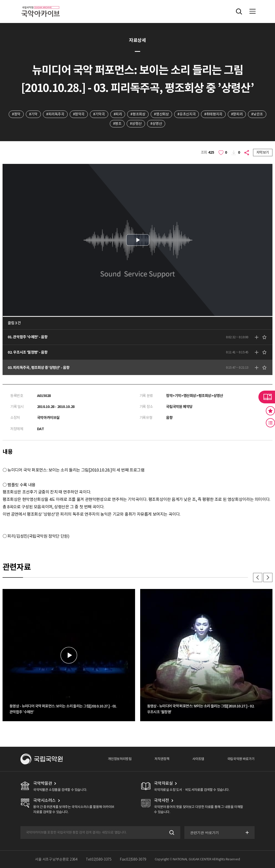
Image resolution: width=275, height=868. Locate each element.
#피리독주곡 (55, 114)
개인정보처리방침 (120, 759)
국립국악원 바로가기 (241, 759)
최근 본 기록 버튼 (270, 423)
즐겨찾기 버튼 (270, 411)
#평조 (117, 124)
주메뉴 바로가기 (0, 0)
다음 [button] (268, 577)
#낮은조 (257, 114)
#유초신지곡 (187, 114)
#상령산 (136, 124)
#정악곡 (79, 114)
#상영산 (156, 124)
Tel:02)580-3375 (99, 859)
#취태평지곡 (213, 114)
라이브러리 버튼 (267, 397)
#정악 (16, 114)
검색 (171, 833)
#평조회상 (138, 114)
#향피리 (237, 114)
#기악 (33, 114)
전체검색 (239, 11)
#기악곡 (99, 114)
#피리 (118, 114)
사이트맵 (198, 759)
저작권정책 (162, 759)
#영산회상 (161, 114)
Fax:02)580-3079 (133, 859)
